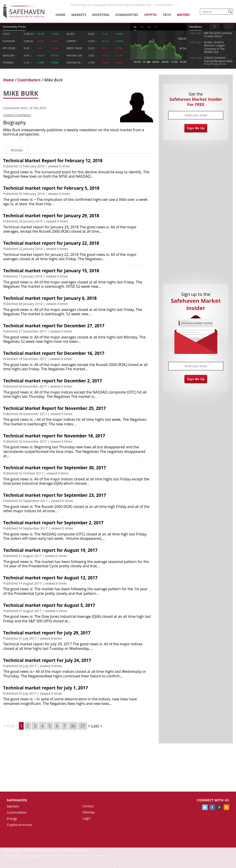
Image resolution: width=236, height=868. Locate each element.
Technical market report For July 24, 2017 (47, 660)
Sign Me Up (196, 128)
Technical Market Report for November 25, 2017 (54, 408)
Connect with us (213, 800)
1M (142, 27)
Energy (12, 819)
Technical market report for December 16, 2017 (54, 353)
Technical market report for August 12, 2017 (50, 578)
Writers (183, 15)
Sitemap (88, 812)
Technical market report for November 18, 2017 (54, 436)
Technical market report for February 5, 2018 (51, 188)
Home (60, 15)
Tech (167, 15)
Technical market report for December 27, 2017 (54, 326)
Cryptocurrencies (20, 825)
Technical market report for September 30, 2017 (55, 468)
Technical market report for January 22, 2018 (51, 243)
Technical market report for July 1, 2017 (46, 688)
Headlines (195, 27)
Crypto (150, 15)
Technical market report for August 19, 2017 (50, 550)
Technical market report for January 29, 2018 (51, 216)
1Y (156, 27)
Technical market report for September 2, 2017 (53, 523)
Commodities (127, 15)
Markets (79, 15)
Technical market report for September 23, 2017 (55, 495)
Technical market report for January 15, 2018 (51, 271)
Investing (101, 15)
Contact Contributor (17, 115)
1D (135, 27)
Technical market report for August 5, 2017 (49, 605)
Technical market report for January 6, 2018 (50, 298)
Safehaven (17, 800)
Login (86, 818)
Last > (97, 726)
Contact (88, 806)
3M (149, 27)
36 (73, 726)
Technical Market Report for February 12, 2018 (53, 161)
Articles (17, 150)
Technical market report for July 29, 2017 (47, 633)
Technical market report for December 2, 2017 (53, 381)
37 (83, 726)
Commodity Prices (14, 27)
